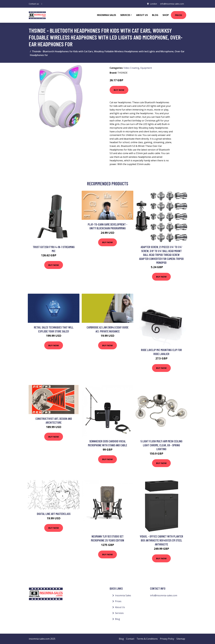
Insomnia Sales (107, 15)
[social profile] (42, 4)
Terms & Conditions (147, 639)
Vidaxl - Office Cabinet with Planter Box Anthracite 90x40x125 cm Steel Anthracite (161, 540)
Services (119, 613)
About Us (142, 15)
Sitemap (181, 639)
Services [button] (125, 15)
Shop (166, 15)
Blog (155, 15)
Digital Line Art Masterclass (54, 514)
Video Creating (131, 68)
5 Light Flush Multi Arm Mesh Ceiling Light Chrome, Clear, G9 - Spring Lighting (161, 445)
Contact (130, 639)
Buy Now (119, 90)
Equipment (146, 68)
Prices (179, 15)
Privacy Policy (167, 639)
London (153, 4)
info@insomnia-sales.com (172, 4)
